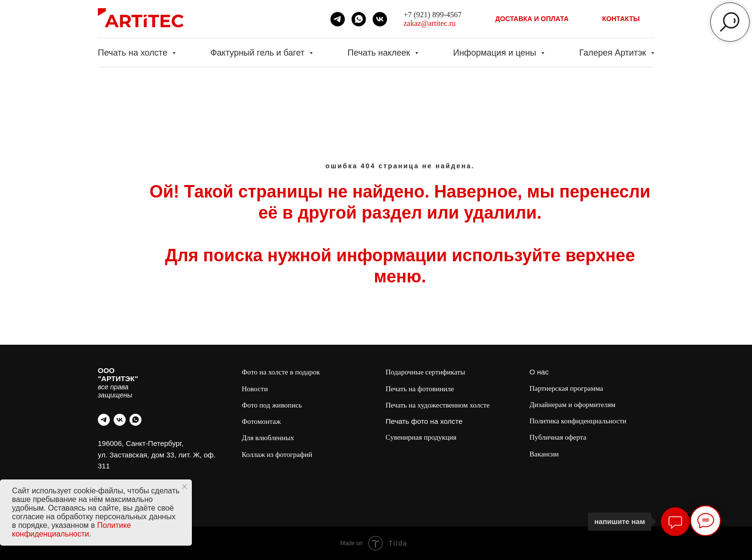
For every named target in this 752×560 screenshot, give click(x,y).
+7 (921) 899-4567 (433, 15)
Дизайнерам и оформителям (572, 405)
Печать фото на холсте (424, 421)
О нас (539, 372)
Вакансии (544, 454)
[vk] (380, 19)
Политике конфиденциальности (71, 530)
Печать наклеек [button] (380, 53)
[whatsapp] (359, 19)
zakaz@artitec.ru (430, 23)
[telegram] (338, 19)
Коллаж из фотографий (277, 455)
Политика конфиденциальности (578, 421)
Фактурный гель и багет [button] (259, 53)
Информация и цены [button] (496, 53)
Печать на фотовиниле (420, 389)
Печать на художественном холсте (438, 405)
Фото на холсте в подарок (281, 372)
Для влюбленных (268, 438)
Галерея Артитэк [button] (614, 53)
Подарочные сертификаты (425, 372)
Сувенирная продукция (421, 437)
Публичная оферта (558, 437)
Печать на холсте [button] (134, 53)
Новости (255, 389)
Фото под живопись (272, 405)
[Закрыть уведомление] (185, 487)
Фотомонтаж (261, 421)
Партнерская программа (566, 388)
